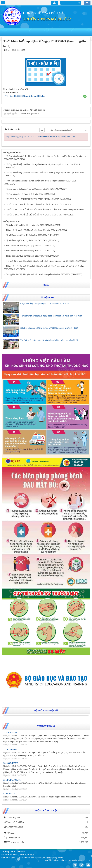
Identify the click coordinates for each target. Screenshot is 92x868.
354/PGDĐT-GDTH (12, 780)
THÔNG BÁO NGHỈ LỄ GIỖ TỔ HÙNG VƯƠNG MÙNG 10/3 (35, 215)
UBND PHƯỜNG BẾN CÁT (45, 13)
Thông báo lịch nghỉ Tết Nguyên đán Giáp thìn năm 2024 (31, 230)
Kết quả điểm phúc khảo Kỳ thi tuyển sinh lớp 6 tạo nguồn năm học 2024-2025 (42, 181)
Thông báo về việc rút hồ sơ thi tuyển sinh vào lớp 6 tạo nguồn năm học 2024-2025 (43, 164)
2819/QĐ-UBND (11, 763)
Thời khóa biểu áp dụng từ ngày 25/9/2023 (25, 246)
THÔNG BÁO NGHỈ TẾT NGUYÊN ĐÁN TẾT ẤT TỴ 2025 (33, 204)
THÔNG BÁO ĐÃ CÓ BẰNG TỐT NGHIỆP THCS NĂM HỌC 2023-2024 (39, 210)
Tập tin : (25, 96)
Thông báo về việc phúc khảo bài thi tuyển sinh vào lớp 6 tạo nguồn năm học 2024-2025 (45, 173)
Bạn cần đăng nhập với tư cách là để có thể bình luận (41, 137)
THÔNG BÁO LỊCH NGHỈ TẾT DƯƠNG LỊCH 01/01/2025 (33, 199)
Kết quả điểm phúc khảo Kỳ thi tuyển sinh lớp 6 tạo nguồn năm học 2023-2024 (41, 261)
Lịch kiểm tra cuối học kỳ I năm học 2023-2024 (27, 235)
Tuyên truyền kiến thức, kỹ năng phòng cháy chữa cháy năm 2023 (49, 340)
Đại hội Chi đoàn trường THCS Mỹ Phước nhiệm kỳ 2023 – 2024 (49, 328)
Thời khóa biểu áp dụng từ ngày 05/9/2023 (25, 251)
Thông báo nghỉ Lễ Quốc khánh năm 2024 (25, 194)
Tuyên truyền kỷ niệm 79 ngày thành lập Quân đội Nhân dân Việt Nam (51, 316)
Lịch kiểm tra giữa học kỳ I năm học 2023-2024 (27, 240)
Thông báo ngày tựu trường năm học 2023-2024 (27, 256)
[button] (85, 96)
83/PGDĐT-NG (10, 794)
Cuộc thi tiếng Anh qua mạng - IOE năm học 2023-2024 (45, 304)
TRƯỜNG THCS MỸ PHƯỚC (47, 19)
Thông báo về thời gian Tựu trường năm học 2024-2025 (31, 189)
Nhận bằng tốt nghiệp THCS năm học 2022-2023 (27, 225)
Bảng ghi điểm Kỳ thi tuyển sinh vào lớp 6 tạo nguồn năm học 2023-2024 (38, 274)
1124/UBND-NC (11, 733)
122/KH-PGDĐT (11, 749)
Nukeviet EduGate (60, 860)
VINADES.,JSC (84, 860)
